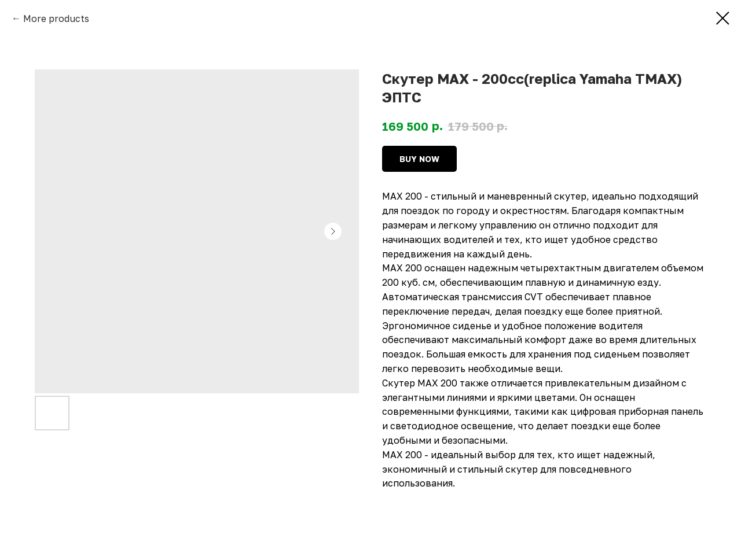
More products (56, 19)
